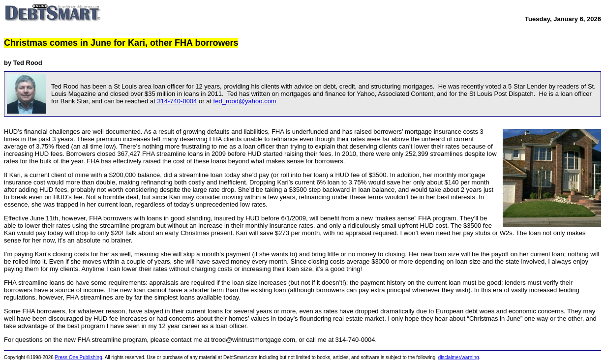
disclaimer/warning (459, 357)
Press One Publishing (79, 357)
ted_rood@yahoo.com (245, 101)
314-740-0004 (177, 101)
